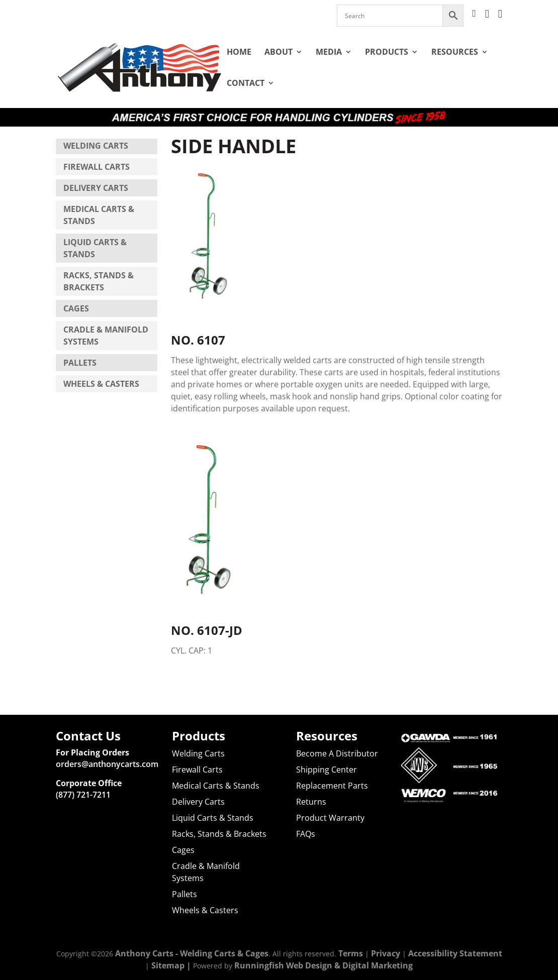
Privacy (386, 953)
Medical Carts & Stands (216, 786)
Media (329, 52)
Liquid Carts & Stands (213, 818)
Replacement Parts (332, 786)
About (278, 52)
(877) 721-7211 (83, 795)
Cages (76, 308)
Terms (351, 953)
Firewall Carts (97, 167)
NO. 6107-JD (207, 618)
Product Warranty (330, 818)
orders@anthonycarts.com (107, 764)
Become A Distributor (337, 753)
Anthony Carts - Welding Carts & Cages (192, 953)
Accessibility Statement (455, 953)
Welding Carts (96, 146)
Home (239, 52)
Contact (246, 83)
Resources (455, 52)
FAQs (306, 834)
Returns (311, 802)
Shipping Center (327, 770)
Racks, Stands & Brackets (219, 834)
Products (387, 52)
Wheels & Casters (101, 384)
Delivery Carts (96, 188)
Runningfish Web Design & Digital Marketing (323, 965)
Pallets (80, 363)
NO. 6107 (198, 328)
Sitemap (168, 965)
